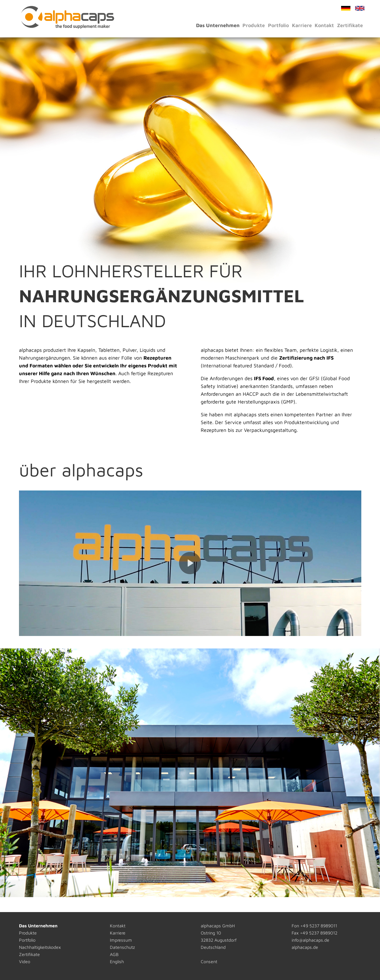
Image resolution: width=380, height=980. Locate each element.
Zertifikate (350, 25)
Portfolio (278, 25)
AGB (114, 954)
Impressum (121, 940)
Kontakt (324, 25)
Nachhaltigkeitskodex (40, 947)
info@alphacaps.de (310, 940)
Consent (209, 961)
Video (25, 961)
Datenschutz (122, 947)
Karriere (302, 25)
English (117, 961)
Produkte (254, 25)
